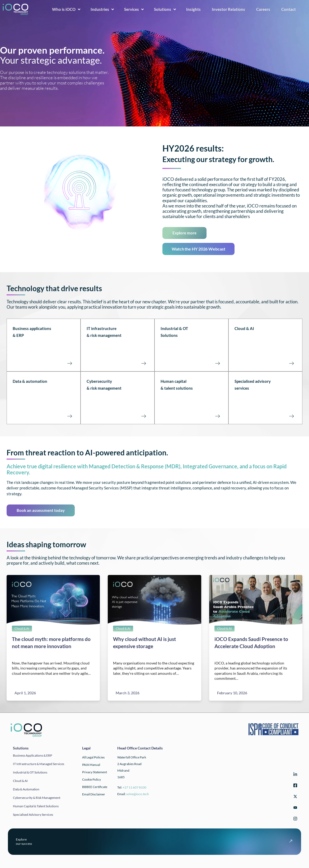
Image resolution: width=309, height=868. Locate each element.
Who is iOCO (67, 9)
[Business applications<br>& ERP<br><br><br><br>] (69, 363)
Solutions (165, 9)
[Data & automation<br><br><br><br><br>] (69, 416)
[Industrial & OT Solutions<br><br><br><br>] (217, 363)
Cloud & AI (244, 328)
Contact (290, 9)
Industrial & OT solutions (30, 772)
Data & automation (30, 381)
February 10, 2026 (232, 693)
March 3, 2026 (128, 693)
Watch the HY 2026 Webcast (198, 249)
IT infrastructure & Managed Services (39, 764)
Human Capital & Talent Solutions (36, 806)
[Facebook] (294, 786)
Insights (195, 9)
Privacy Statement (95, 772)
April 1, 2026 (25, 693)
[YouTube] (294, 808)
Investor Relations (230, 9)
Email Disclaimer (94, 794)
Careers (265, 9)
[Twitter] (294, 797)
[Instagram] (294, 820)
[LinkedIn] (294, 775)
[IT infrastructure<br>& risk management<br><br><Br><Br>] (143, 363)
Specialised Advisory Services (33, 815)
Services (134, 9)
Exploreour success (24, 841)
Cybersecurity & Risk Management (37, 798)
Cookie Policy (92, 779)
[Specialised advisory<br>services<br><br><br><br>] (291, 416)
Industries (103, 9)
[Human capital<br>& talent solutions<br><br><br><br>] (217, 416)
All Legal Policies (93, 757)
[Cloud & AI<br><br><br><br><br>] (291, 363)
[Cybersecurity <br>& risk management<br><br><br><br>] (143, 416)
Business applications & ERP (32, 755)
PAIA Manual (91, 765)
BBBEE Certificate (95, 787)
